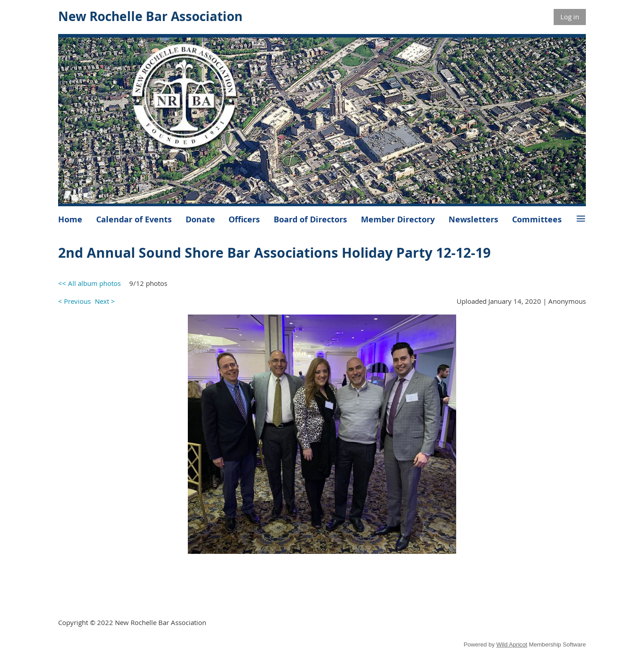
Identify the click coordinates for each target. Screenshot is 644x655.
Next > (105, 301)
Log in (570, 17)
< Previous (74, 301)
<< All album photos (89, 283)
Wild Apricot (512, 644)
